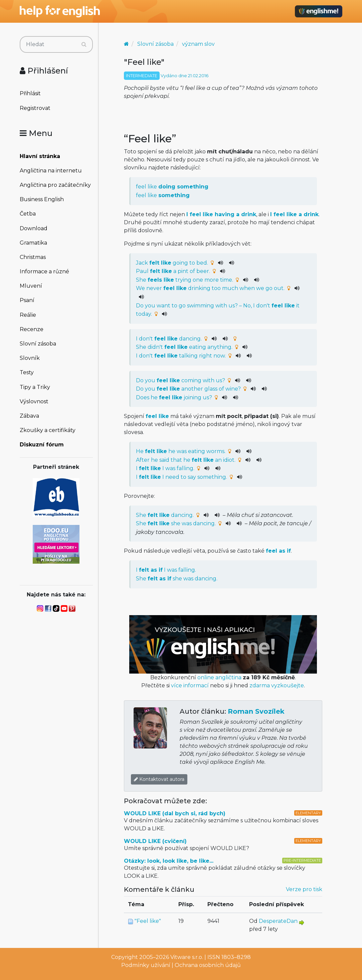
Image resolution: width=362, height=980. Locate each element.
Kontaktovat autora (159, 779)
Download (34, 228)
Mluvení (31, 286)
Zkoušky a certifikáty (48, 430)
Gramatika (33, 243)
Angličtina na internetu (51, 171)
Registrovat (35, 108)
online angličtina (219, 677)
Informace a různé (44, 271)
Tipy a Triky (35, 387)
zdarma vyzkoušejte (277, 685)
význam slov (198, 44)
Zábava (29, 416)
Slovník (30, 358)
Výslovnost (34, 401)
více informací (190, 685)
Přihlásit (30, 93)
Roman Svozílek (256, 711)
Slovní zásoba (38, 344)
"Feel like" (148, 921)
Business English (42, 199)
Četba (28, 214)
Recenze (32, 329)
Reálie (28, 315)
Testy (27, 372)
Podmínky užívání (146, 965)
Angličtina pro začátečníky (55, 185)
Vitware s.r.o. (187, 957)
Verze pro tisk (304, 889)
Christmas (33, 257)
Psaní (27, 300)
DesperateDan (278, 921)
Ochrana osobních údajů (208, 965)
